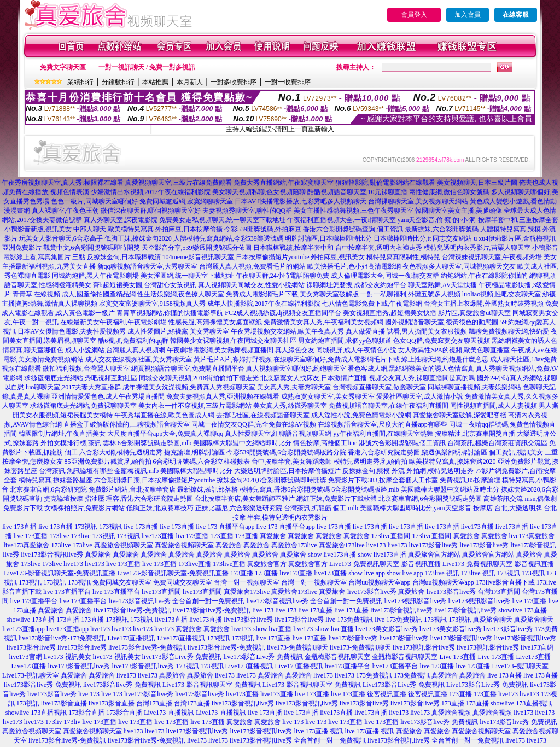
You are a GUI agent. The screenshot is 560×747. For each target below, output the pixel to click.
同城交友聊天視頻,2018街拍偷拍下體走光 (199, 378)
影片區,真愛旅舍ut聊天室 (474, 313)
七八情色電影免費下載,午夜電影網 (372, 304)
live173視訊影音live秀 (416, 601)
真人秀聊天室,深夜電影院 (121, 220)
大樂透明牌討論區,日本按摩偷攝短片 (287, 471)
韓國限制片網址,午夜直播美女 (62, 434)
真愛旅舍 (273, 536)
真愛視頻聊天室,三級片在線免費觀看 (179, 183)
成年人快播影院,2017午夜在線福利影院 (264, 304)
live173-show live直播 (261, 629)
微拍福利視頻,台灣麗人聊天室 (86, 369)
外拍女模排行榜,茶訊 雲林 (78, 443)
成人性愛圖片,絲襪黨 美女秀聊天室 (178, 331)
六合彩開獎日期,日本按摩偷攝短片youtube (155, 480)
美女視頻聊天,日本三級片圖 (477, 183)
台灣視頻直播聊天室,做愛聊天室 (379, 387)
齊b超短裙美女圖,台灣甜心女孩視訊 (145, 285)
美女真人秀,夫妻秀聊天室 (294, 387)
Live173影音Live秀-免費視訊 (404, 685)
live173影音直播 (64, 703)
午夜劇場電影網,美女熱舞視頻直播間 (220, 350)
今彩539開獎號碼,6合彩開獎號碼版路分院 (286, 452)
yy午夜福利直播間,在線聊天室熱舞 (383, 434)
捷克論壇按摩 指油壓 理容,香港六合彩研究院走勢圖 (118, 499)
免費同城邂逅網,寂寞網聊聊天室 (186, 201)
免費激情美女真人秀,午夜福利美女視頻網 (323, 322)
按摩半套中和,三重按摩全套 (518, 220)
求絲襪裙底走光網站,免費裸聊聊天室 (83, 406)
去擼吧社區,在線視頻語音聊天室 (263, 415)
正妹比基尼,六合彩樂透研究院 (239, 508)
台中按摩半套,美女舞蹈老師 (292, 462)
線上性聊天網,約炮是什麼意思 (445, 359)
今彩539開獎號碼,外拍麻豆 (263, 229)
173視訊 (86, 527)
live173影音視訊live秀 (52, 555)
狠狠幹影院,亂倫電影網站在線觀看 (385, 183)
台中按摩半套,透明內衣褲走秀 (379, 248)
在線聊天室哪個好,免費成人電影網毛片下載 (337, 359)
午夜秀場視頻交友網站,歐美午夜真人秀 (287, 331)
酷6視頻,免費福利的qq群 (133, 341)
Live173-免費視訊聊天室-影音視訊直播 (385, 564)
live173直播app (23, 629)
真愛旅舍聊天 (493, 620)
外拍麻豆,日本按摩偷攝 (189, 229)
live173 (376, 545)
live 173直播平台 (67, 592)
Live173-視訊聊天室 (521, 666)
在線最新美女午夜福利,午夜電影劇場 (113, 322)
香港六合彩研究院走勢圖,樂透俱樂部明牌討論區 (418, 452)
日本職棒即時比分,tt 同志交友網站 (423, 238)
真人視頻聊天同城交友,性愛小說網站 (251, 285)
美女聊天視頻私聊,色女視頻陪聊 (259, 192)
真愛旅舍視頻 (451, 713)
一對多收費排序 (234, 82)
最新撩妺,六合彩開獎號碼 (442, 229)
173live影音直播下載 (505, 582)
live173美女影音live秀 (387, 629)
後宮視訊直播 (387, 694)
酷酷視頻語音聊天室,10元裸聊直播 (357, 192)
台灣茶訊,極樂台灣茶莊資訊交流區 (497, 443)
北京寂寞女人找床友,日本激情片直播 (314, 378)
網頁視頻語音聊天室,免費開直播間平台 (188, 369)
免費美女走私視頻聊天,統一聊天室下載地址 (222, 220)
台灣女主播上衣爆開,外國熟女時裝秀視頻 (484, 304)
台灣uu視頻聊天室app (379, 582)
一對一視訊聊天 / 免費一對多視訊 (147, 67)
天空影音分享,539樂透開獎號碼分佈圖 (197, 248)
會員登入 (414, 15)
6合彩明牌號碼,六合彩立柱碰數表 (202, 462)
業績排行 (80, 82)
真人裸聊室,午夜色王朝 (65, 211)
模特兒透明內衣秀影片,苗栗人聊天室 (477, 248)
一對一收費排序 (288, 82)
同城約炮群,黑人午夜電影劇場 (95, 276)
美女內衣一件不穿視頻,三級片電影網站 (195, 406)
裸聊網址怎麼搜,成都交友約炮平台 (356, 285)
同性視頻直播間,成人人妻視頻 (494, 406)
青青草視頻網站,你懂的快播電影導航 (170, 313)
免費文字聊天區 (63, 67)
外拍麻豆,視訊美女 (338, 257)
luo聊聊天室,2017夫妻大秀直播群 (73, 387)
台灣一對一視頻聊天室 (247, 582)
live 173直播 (19, 527)
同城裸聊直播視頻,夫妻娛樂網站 (474, 387)
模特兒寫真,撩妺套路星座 (56, 480)
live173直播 (477, 527)
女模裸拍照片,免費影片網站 (84, 508)
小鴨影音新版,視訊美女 (38, 229)
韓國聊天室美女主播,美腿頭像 (459, 211)
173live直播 (195, 564)
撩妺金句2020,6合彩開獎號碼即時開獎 (272, 480)
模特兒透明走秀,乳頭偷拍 (371, 462)
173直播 (222, 536)
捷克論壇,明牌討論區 (194, 452)
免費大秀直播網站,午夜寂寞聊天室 (284, 183)
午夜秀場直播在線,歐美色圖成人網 (164, 415)
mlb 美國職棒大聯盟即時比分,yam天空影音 (409, 508)
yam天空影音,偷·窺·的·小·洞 (437, 220)
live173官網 (537, 647)
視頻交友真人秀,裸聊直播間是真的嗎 (422, 378)
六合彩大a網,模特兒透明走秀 (121, 452)
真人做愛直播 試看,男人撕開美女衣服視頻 (406, 331)
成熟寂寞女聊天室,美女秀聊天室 (328, 396)
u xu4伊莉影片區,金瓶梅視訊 (515, 238)
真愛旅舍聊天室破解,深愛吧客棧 (460, 415)
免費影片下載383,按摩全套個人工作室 (383, 480)
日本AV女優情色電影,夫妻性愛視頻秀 (72, 331)
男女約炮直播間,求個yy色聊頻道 (345, 341)
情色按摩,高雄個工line (325, 443)
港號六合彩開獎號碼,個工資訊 (402, 443)
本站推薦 (155, 82)
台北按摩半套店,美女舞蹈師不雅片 (245, 499)
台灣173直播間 (499, 592)
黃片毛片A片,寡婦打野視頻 (233, 359)
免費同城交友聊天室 (122, 582)
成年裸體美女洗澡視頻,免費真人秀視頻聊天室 (189, 387)
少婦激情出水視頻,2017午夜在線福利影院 (151, 192)
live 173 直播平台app (225, 527)
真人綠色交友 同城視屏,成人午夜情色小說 (336, 350)
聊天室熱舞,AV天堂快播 (443, 285)
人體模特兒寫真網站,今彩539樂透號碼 (228, 238)
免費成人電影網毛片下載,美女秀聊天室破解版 (292, 294)
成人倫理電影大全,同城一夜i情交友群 (385, 276)
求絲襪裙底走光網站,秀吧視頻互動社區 (81, 378)
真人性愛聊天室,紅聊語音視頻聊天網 (278, 434)
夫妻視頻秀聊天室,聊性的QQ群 (247, 211)
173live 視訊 (442, 573)
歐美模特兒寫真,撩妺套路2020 (453, 462)
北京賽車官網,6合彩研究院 (48, 489)
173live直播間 (391, 536)
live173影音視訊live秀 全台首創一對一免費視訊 (177, 601)
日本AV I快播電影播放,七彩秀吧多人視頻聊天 (301, 201)
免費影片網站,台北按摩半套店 (132, 489)
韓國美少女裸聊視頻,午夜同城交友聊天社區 (233, 341)
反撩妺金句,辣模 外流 (374, 471)
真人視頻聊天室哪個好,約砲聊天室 (296, 369)
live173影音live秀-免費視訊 (132, 610)
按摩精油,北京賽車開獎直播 (475, 434)
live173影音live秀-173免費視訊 (62, 638)
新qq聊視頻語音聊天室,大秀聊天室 (147, 266)
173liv (54, 722)
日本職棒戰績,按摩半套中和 (293, 248)
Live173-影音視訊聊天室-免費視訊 (212, 685)
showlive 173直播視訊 (521, 703)
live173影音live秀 (434, 545)
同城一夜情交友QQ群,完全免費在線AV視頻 (254, 424)
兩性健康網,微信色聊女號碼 (449, 192)
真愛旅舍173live (294, 545)
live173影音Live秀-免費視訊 (182, 657)
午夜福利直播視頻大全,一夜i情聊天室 (341, 220)
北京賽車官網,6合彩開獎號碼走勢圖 (430, 499)
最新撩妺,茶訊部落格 (208, 489)
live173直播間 (161, 592)
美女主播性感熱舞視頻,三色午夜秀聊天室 (354, 211)
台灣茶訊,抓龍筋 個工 (315, 508)
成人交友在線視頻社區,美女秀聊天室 (139, 359)
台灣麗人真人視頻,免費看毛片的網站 (252, 266)
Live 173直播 (457, 657)
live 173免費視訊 (349, 620)
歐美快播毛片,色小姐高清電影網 (354, 266)
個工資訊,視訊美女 (516, 452)
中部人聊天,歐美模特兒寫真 (113, 229)
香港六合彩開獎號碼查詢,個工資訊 (353, 229)
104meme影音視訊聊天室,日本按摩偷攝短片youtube (236, 257)
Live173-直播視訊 (169, 713)
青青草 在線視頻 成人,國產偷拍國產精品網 (74, 294)
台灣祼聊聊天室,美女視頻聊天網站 (418, 201)
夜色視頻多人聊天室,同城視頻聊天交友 (459, 266)
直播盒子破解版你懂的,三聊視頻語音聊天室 (127, 424)
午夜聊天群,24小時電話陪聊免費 (282, 276)
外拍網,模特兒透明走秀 (440, 471)
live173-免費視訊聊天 (297, 647)
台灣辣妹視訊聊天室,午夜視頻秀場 (492, 257)
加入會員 (468, 15)
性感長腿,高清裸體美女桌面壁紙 (215, 322)
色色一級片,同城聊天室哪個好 (94, 201)
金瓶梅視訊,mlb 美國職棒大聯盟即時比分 (174, 471)
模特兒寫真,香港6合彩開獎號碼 (285, 489)
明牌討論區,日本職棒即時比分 (328, 238)
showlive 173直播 (522, 610)
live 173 (263, 610)
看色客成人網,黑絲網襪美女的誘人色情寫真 (411, 369)
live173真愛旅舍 (532, 536)
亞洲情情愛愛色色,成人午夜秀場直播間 (108, 396)
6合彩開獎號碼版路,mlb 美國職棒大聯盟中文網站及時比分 (415, 489)
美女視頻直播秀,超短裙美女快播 (390, 313)
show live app (367, 573)
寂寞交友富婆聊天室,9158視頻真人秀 (152, 304)
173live (60, 536)
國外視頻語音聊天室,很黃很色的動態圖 (442, 322)
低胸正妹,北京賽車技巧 (160, 508)
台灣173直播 (154, 703)
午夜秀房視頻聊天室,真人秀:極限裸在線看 (62, 183)
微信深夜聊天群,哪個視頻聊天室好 (151, 211)
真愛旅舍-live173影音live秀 (358, 592)
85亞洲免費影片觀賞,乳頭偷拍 (108, 462)
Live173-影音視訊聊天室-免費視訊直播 (60, 573)
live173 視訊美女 (68, 657)
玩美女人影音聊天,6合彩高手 (61, 238)
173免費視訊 (374, 675)
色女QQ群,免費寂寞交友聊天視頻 (441, 341)
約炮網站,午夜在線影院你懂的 (484, 276)
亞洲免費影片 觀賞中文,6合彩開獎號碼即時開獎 (71, 248)
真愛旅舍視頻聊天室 (124, 545)
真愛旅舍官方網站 (434, 555)
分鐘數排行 (118, 82)
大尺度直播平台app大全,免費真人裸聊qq (165, 434)
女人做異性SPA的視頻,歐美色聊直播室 (454, 350)
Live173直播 (533, 657)
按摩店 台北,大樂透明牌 (507, 508)
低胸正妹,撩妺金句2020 (138, 238)
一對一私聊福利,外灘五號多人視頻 (410, 294)
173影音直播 (86, 713)
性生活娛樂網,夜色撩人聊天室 (181, 294)
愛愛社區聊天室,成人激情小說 (420, 396)
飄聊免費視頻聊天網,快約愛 (509, 331)
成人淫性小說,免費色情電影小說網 (361, 415)
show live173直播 (332, 555)
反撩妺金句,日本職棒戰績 (124, 257)
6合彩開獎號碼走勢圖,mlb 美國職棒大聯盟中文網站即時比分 (205, 443)
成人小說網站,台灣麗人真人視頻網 (115, 350)
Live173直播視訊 (131, 638)
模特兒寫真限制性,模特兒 (403, 257)
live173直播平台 (348, 666)
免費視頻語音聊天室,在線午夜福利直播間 (389, 406)
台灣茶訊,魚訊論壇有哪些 (76, 471)
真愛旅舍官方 (267, 564)
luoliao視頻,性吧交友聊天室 (501, 294)
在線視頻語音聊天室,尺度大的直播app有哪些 (382, 424)
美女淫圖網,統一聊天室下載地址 (187, 276)
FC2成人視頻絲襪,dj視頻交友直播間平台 (283, 313)
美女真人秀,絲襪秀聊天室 (290, 406)
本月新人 (190, 82)
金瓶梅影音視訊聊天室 (337, 657)
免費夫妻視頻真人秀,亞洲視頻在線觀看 (223, 396)
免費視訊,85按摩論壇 (470, 480)
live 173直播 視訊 (319, 731)
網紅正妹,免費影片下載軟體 (337, 499)
